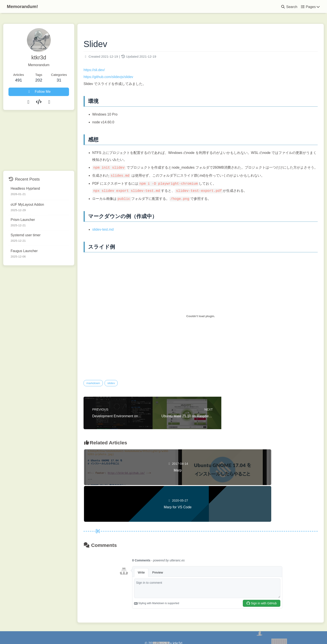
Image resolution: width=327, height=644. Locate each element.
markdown (105, 391)
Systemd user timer (26, 235)
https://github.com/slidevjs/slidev (120, 78)
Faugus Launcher (24, 251)
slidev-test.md (115, 238)
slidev (123, 391)
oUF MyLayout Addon (27, 205)
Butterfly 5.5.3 (188, 632)
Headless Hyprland (25, 188)
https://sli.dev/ (106, 71)
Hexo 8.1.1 (155, 632)
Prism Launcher (23, 220)
